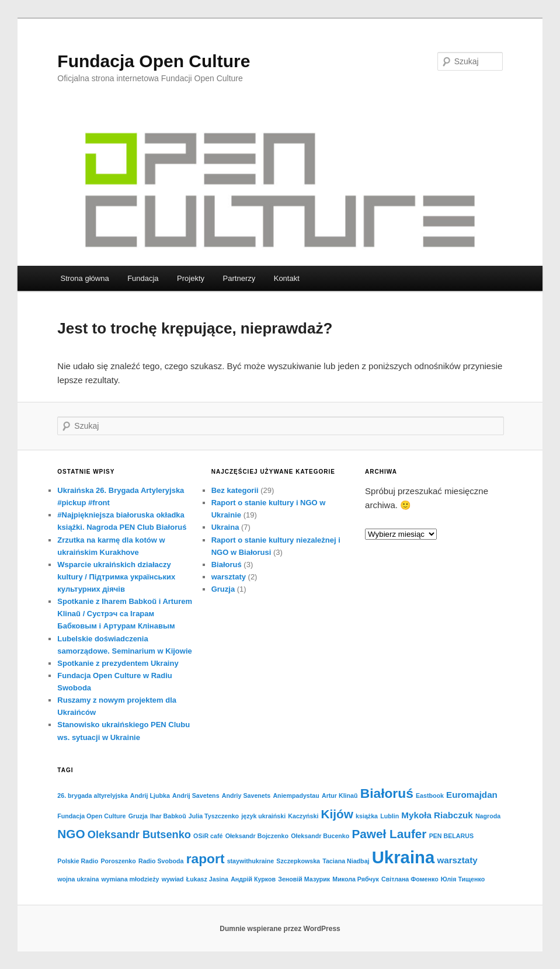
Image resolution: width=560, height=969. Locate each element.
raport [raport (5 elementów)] (206, 859)
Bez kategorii (235, 490)
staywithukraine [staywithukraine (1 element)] (251, 861)
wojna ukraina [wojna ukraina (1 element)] (78, 879)
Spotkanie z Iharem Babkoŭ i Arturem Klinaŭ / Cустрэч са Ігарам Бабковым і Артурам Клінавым (125, 614)
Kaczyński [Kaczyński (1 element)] (303, 816)
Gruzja (223, 589)
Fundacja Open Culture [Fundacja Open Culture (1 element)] (91, 816)
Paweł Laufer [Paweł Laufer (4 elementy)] (389, 834)
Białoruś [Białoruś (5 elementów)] (387, 793)
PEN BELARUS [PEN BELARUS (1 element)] (451, 836)
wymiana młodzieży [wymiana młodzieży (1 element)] (131, 879)
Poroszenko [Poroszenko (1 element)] (118, 861)
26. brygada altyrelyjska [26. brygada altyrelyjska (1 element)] (92, 796)
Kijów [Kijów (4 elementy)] (337, 814)
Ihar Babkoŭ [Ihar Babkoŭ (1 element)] (168, 816)
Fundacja (143, 278)
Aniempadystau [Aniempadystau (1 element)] (296, 796)
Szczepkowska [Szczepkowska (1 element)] (298, 861)
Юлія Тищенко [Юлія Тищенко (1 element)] (463, 879)
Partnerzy (239, 278)
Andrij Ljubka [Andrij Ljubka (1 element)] (150, 796)
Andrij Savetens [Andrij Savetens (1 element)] (196, 796)
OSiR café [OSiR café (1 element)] (208, 836)
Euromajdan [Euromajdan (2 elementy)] (472, 795)
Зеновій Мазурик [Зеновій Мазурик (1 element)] (304, 879)
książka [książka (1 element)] (367, 816)
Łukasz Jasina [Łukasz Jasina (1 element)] (207, 879)
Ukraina (225, 527)
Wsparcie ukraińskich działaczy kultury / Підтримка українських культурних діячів (116, 577)
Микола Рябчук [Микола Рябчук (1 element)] (355, 879)
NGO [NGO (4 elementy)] (71, 834)
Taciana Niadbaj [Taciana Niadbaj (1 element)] (346, 861)
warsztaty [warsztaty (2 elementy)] (457, 860)
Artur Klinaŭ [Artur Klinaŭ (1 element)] (340, 796)
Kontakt (287, 278)
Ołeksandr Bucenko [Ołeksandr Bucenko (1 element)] (320, 836)
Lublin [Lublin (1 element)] (389, 816)
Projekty (191, 278)
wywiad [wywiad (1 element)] (173, 879)
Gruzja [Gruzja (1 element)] (138, 816)
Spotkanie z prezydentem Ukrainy (118, 663)
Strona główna (85, 278)
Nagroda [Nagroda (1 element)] (488, 816)
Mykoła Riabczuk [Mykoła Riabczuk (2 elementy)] (437, 815)
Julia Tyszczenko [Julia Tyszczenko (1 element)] (214, 816)
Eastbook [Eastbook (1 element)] (430, 796)
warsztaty (229, 577)
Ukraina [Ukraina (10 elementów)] (404, 857)
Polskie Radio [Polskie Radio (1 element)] (78, 861)
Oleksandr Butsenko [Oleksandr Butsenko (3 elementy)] (139, 834)
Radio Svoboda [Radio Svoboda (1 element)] (161, 861)
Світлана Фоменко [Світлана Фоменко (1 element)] (410, 879)
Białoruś (227, 565)
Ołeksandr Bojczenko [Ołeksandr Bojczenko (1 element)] (257, 836)
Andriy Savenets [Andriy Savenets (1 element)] (246, 796)
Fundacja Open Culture (154, 61)
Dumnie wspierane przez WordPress (280, 929)
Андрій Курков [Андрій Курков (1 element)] (253, 879)
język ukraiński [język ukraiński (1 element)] (263, 816)
